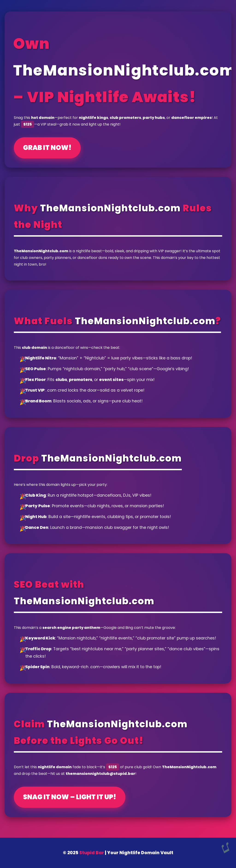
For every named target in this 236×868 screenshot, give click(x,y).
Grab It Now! (47, 148)
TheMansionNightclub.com (110, 208)
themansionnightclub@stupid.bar (100, 774)
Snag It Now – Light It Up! (70, 797)
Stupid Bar (92, 853)
